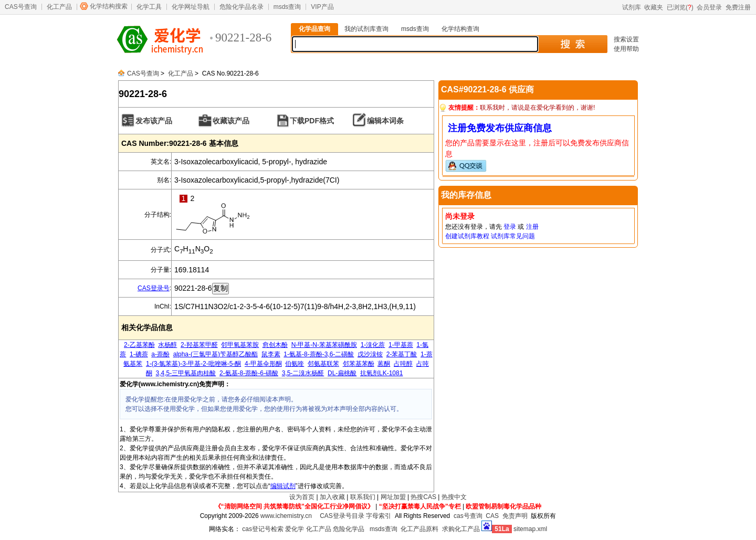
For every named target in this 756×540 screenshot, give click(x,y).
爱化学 (295, 529)
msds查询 (287, 7)
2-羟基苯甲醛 (199, 345)
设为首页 (302, 497)
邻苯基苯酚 (359, 364)
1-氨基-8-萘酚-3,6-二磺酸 (319, 354)
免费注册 (738, 7)
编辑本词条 (385, 121)
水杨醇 (167, 345)
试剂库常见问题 (513, 236)
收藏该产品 (231, 121)
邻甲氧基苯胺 (240, 345)
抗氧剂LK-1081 (381, 373)
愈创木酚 (275, 345)
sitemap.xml (530, 529)
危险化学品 (349, 529)
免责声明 (515, 516)
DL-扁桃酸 (342, 373)
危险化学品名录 (241, 7)
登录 (510, 227)
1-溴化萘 (373, 345)
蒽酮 (384, 364)
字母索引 (379, 516)
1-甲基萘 (401, 345)
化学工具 (149, 7)
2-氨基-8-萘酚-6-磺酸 (249, 373)
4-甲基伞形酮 (263, 364)
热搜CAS (423, 497)
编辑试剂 (283, 486)
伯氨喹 (295, 364)
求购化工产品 (461, 529)
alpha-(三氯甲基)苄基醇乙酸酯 (216, 354)
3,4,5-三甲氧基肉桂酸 (186, 373)
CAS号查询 (21, 7)
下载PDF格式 (312, 121)
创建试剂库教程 (467, 236)
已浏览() (680, 7)
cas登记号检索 (263, 529)
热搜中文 (454, 497)
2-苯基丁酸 (402, 354)
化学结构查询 (460, 29)
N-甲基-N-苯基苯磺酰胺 (324, 345)
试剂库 (632, 7)
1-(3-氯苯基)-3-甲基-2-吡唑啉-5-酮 (193, 364)
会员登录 (709, 7)
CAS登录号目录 (342, 516)
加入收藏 (332, 497)
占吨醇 (403, 364)
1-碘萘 (139, 354)
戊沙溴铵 (370, 354)
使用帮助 (626, 49)
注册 (532, 227)
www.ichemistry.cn (286, 516)
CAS (492, 516)
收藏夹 (654, 7)
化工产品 (59, 7)
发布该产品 (154, 121)
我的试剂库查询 (366, 29)
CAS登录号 (154, 288)
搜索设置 (626, 39)
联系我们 (363, 497)
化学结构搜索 (109, 6)
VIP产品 (322, 7)
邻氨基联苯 (323, 364)
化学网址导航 (191, 7)
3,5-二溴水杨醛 (303, 373)
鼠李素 (271, 354)
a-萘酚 (160, 354)
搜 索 (573, 44)
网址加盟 (393, 497)
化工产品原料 (419, 529)
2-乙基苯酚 (139, 345)
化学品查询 (314, 29)
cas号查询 (468, 516)
